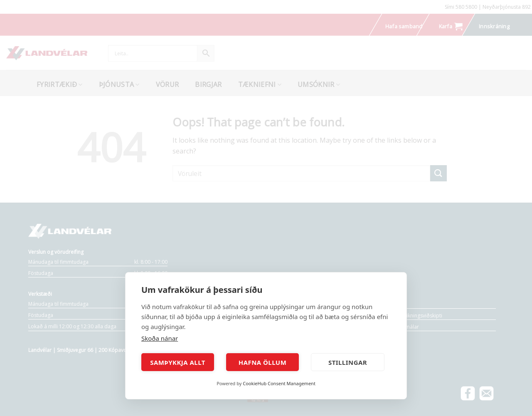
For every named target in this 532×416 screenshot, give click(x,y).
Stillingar (348, 362)
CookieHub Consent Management (279, 383)
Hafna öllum (263, 362)
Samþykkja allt (178, 362)
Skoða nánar (160, 338)
